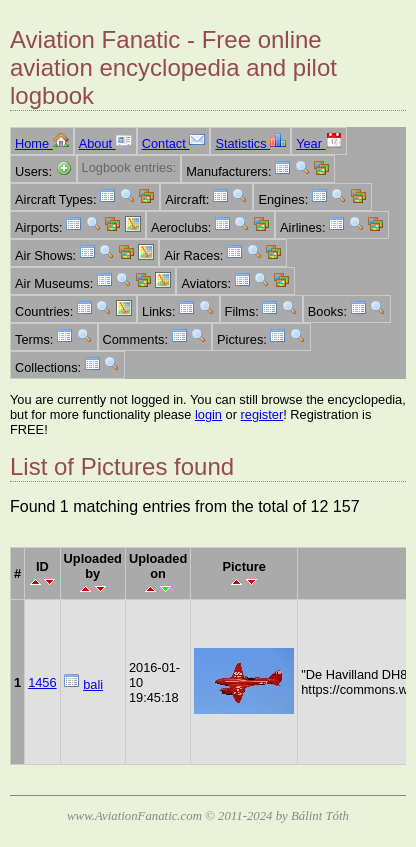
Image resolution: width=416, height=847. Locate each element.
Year (318, 143)
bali (93, 684)
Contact (174, 143)
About (105, 143)
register (262, 414)
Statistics (250, 143)
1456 (42, 682)
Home (42, 143)
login (208, 414)
